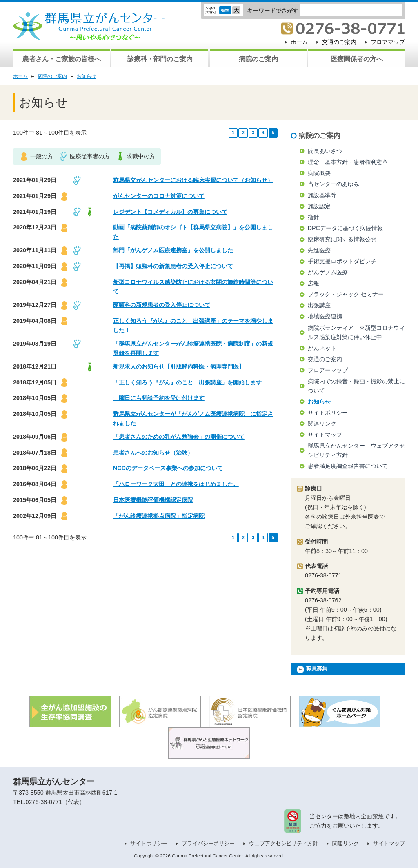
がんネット (322, 348)
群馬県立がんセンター (54, 781)
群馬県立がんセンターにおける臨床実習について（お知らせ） (193, 180)
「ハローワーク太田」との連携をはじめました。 (176, 484)
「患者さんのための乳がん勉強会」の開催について (179, 437)
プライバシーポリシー (208, 843)
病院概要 (319, 173)
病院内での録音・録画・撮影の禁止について (356, 386)
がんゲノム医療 (328, 272)
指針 (313, 217)
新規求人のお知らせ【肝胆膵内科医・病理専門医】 (179, 366)
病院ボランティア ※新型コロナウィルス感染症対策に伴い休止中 (356, 332)
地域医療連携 (325, 316)
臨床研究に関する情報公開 (342, 239)
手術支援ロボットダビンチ (342, 261)
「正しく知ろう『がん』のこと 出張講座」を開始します (187, 382)
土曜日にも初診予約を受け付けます (159, 398)
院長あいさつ (325, 151)
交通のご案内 (339, 42)
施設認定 (319, 206)
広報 (313, 283)
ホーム (299, 42)
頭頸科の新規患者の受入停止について (162, 305)
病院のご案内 (258, 59)
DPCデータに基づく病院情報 (345, 228)
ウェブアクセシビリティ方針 (283, 843)
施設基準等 (322, 195)
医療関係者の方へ (357, 59)
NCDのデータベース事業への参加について (168, 468)
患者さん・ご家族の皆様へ (62, 59)
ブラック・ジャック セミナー (346, 294)
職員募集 (312, 669)
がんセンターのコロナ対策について (159, 196)
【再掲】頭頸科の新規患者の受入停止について (173, 266)
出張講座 (319, 305)
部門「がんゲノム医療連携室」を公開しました (173, 250)
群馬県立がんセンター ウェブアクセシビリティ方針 (356, 450)
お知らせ (87, 76)
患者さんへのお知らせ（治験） (153, 453)
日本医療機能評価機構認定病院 (153, 500)
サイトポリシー (328, 413)
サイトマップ (325, 435)
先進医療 (319, 250)
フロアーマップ (328, 370)
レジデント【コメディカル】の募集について (170, 212)
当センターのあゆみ (334, 184)
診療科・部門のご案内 (160, 59)
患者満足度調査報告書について (348, 466)
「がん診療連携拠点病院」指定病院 (159, 516)
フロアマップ (388, 42)
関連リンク (322, 424)
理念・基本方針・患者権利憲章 (348, 162)
